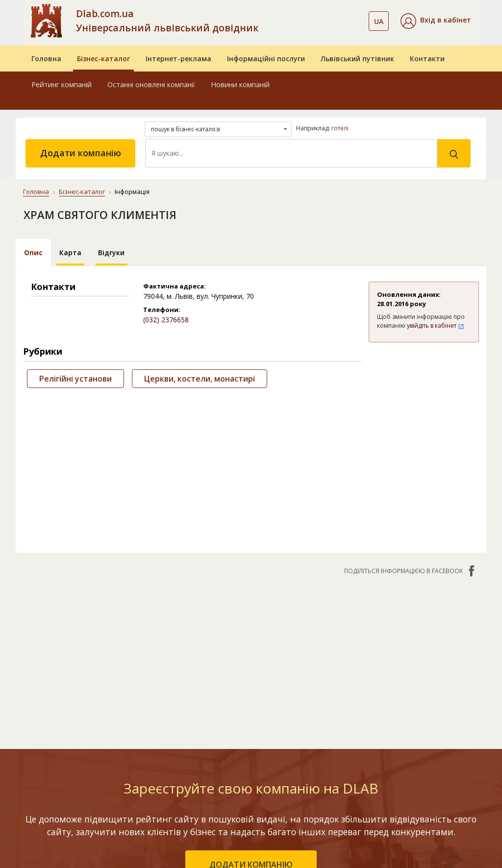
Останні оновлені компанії (151, 84)
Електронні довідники (255, 708)
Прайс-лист (428, 735)
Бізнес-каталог (103, 59)
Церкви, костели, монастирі (200, 379)
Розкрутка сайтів (265, 770)
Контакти (427, 59)
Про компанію (432, 679)
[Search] (291, 153)
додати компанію (251, 586)
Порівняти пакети (180, 781)
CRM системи (258, 728)
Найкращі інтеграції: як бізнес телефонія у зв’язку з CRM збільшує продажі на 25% (355, 810)
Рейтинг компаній (62, 84)
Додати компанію (81, 153)
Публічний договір (440, 693)
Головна (46, 59)
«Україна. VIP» (173, 766)
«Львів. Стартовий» (183, 679)
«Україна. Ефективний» (172, 723)
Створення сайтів (266, 756)
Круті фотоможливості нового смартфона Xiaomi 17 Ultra (354, 694)
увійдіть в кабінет (436, 325)
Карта (70, 253)
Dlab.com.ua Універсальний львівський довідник (167, 21)
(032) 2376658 (166, 320)
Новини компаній (240, 84)
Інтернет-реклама (178, 59)
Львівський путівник (357, 59)
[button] (436, 21)
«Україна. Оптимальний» (175, 747)
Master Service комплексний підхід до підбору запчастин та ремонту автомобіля (356, 749)
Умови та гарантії (439, 721)
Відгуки (111, 253)
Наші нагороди (434, 707)
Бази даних (255, 689)
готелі (340, 128)
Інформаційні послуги (266, 59)
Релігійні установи (75, 379)
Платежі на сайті (438, 750)
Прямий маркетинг (268, 742)
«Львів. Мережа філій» (176, 698)
